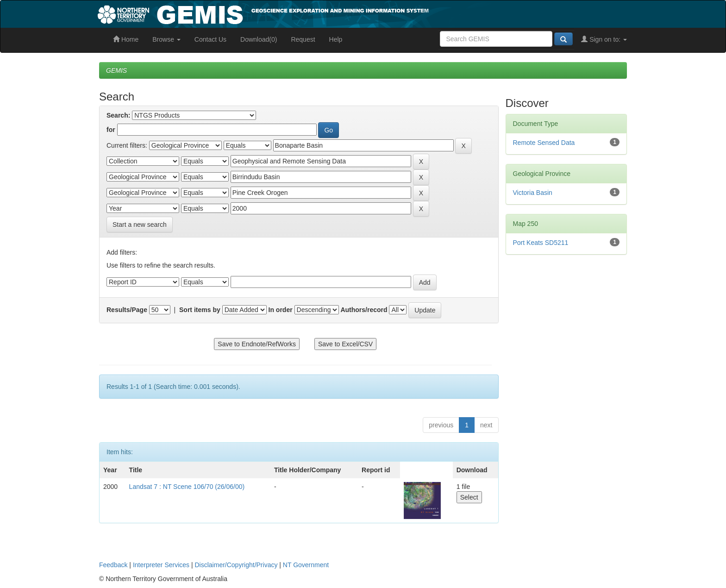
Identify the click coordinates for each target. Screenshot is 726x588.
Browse (166, 39)
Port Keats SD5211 (541, 243)
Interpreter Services (161, 565)
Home (126, 39)
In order (281, 310)
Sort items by (200, 310)
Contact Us (210, 39)
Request (303, 39)
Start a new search (140, 225)
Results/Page (127, 310)
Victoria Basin (533, 193)
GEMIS (116, 70)
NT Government (306, 565)
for (111, 130)
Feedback (113, 565)
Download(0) (259, 39)
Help (336, 39)
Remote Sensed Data (544, 143)
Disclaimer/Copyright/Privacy (236, 565)
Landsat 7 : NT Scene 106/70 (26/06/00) (187, 487)
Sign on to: (604, 39)
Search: (118, 115)
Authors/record (364, 310)
